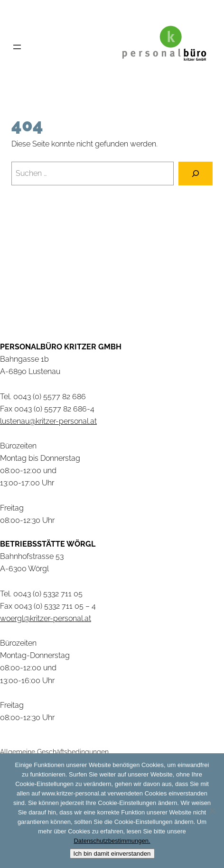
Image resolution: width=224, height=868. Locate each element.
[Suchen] (196, 174)
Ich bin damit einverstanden (112, 854)
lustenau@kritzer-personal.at (48, 421)
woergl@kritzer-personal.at (46, 618)
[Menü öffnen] (17, 47)
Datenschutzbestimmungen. (112, 841)
